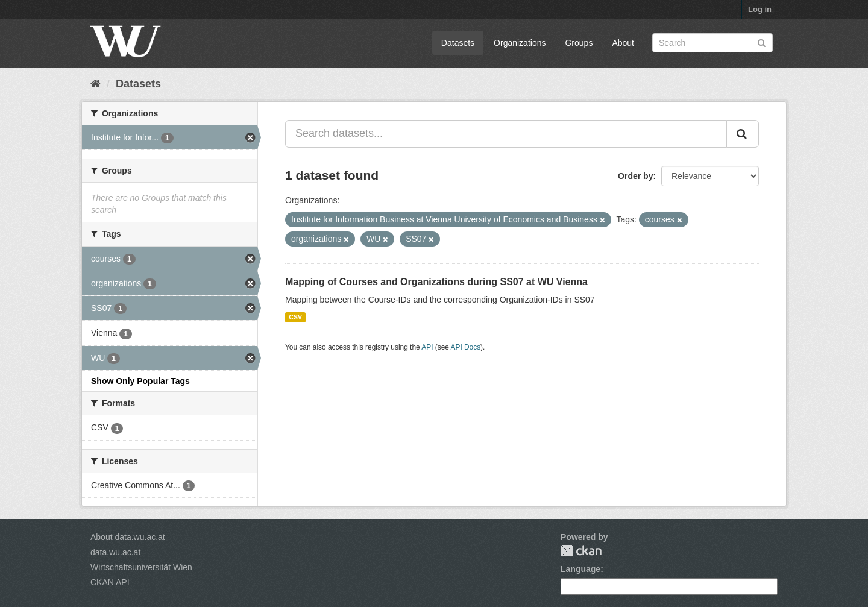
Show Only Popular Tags (140, 381)
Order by (635, 176)
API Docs (466, 347)
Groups (579, 43)
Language (580, 569)
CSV (295, 317)
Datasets (458, 43)
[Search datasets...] (506, 134)
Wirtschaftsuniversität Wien (141, 567)
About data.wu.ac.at (128, 537)
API (427, 347)
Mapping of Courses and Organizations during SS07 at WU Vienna (436, 282)
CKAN (581, 551)
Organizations (520, 43)
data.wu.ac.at (115, 552)
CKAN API (110, 582)
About (623, 43)
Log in (760, 9)
